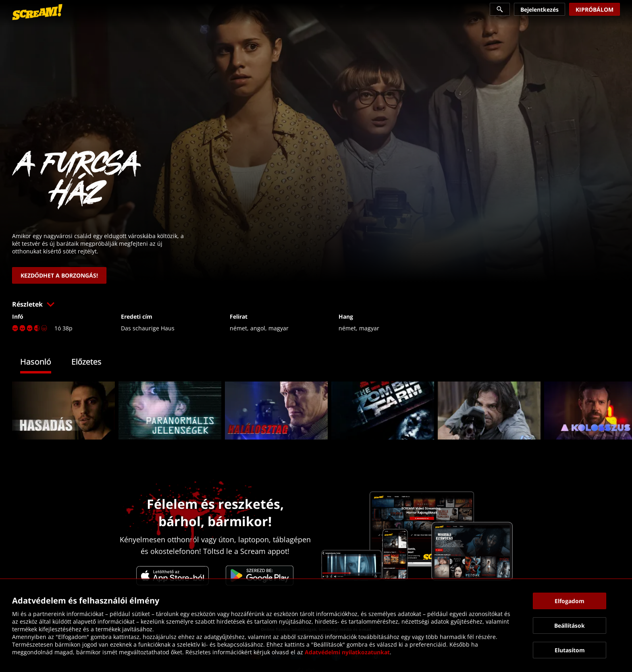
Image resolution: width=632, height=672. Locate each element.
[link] (37, 12)
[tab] (42, 363)
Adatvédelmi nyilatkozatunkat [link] (347, 652)
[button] (316, 304)
